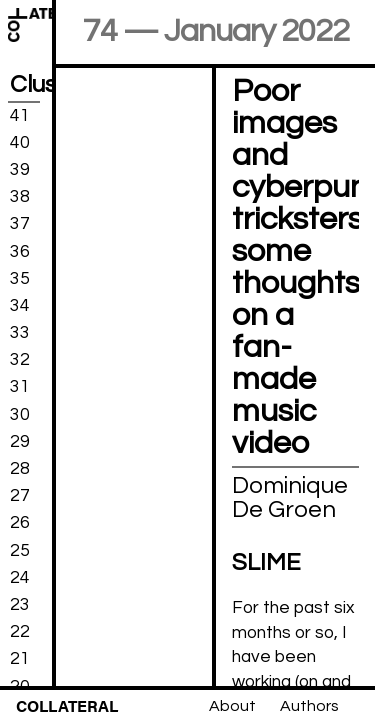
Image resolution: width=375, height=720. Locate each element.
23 (20, 605)
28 (20, 469)
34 (20, 306)
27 (20, 496)
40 (20, 143)
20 (20, 686)
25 (20, 550)
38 (20, 197)
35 (20, 278)
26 (20, 523)
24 (20, 578)
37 (20, 224)
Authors (309, 706)
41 (20, 115)
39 (20, 170)
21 (20, 659)
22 (20, 632)
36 (20, 251)
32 (20, 360)
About (232, 706)
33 (20, 333)
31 (20, 387)
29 (20, 442)
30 (20, 414)
